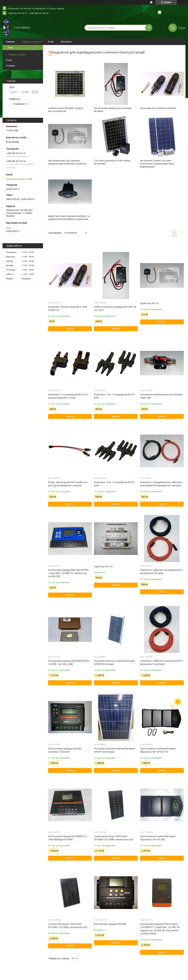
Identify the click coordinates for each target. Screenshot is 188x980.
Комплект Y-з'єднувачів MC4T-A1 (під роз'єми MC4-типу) (68, 396)
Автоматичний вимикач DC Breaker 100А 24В (161, 396)
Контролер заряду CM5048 (110, 924)
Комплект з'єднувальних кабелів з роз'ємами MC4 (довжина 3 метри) (161, 484)
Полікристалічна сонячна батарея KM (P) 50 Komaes (115, 750)
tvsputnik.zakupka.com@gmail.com (21, 179)
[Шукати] (149, 28)
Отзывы (10, 66)
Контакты (66, 42)
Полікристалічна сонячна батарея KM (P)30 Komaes (115, 662)
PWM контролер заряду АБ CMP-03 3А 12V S (115, 308)
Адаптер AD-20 (149, 303)
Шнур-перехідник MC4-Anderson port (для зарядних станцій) (68, 484)
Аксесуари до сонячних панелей (158, 108)
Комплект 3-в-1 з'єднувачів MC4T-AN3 (115, 396)
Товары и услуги (30, 42)
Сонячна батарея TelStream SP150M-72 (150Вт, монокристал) (68, 926)
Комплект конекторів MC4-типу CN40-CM (68, 308)
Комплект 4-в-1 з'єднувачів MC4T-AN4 (115, 484)
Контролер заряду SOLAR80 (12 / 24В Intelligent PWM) (68, 838)
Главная (10, 42)
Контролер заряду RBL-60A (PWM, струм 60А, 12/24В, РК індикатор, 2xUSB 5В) (68, 573)
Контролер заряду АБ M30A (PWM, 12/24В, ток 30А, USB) (69, 662)
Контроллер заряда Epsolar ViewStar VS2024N (65, 750)
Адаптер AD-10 (103, 566)
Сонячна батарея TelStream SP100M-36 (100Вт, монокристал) (114, 838)
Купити (70, 329)
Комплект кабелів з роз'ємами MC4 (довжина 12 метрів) (161, 662)
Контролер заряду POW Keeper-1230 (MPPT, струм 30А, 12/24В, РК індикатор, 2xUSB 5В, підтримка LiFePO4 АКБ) (160, 929)
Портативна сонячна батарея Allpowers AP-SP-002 (158, 838)
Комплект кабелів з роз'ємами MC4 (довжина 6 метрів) (161, 571)
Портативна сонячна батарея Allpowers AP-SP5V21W (158, 750)
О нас (51, 42)
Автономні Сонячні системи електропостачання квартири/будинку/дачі (157, 164)
